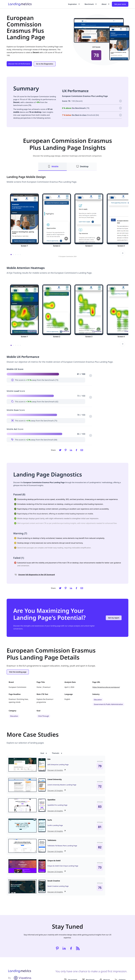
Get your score (120, 4)
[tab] (53, 166)
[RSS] (78, 948)
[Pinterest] (66, 450)
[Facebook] (76, 450)
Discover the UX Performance (19, 64)
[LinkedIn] (71, 450)
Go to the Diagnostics (45, 64)
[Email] (82, 450)
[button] (73, 4)
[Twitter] (60, 450)
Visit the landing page (18, 672)
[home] (20, 4)
